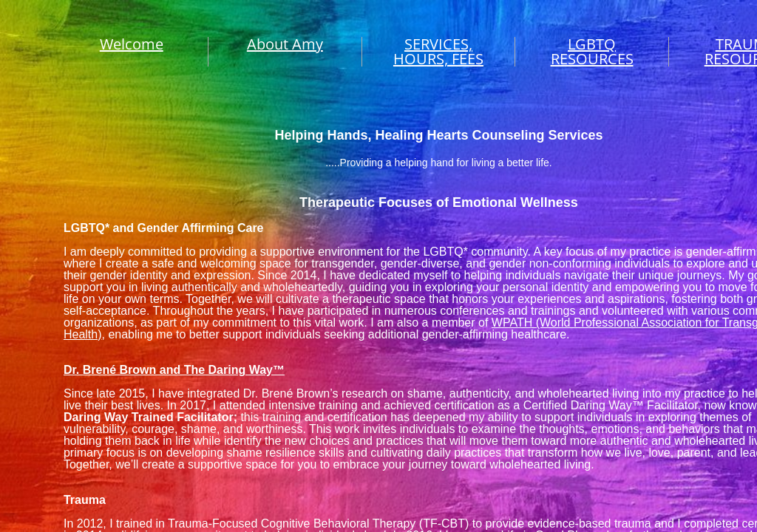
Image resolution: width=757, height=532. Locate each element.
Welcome (132, 44)
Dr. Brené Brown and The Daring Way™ (174, 370)
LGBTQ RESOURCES (592, 51)
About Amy (285, 44)
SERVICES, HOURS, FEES (438, 51)
